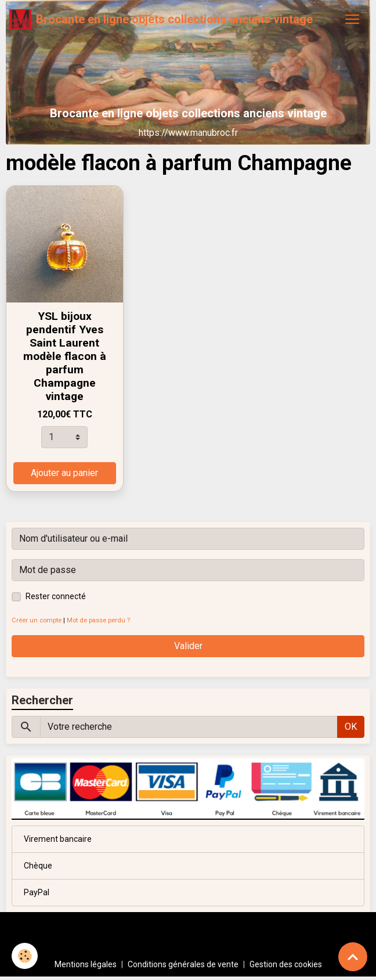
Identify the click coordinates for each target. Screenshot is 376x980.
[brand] (161, 19)
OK (351, 727)
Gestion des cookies (286, 964)
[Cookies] (25, 956)
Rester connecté (56, 596)
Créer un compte (37, 620)
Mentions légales (86, 964)
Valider (188, 646)
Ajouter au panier (64, 473)
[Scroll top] (353, 957)
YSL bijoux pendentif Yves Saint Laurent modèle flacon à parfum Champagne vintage (65, 356)
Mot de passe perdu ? (98, 620)
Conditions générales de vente (183, 964)
